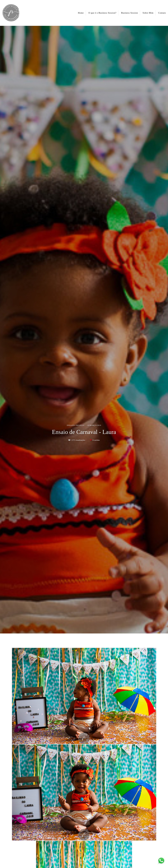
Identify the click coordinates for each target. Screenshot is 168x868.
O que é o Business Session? (102, 13)
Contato (162, 13)
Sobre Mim (148, 13)
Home (81, 13)
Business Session (129, 13)
